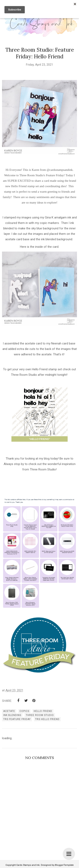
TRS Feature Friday (17, 719)
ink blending (12, 715)
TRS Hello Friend (47, 719)
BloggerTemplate (64, 865)
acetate (9, 711)
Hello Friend (43, 711)
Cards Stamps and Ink (28, 865)
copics (24, 711)
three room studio (40, 715)
